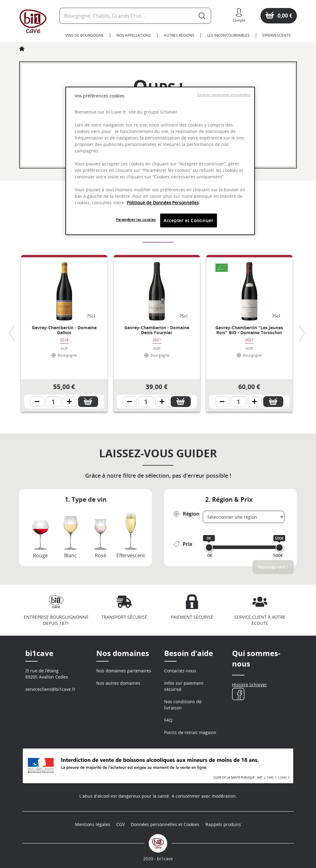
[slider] (209, 548)
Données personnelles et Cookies (165, 824)
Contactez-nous (180, 671)
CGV (121, 824)
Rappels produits (223, 824)
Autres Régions (179, 35)
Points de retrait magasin (190, 732)
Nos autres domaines (118, 683)
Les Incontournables (228, 35)
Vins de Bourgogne (85, 35)
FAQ (168, 720)
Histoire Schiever (249, 685)
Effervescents (276, 35)
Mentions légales (93, 824)
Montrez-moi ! (273, 567)
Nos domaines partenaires (124, 671)
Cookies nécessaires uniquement (224, 95)
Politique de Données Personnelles (163, 203)
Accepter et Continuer (189, 220)
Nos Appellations (134, 35)
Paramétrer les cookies (136, 220)
